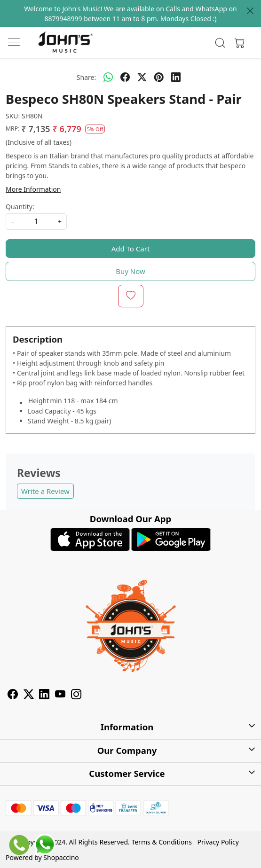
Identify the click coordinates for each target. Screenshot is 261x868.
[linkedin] (176, 77)
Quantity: (20, 207)
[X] (29, 695)
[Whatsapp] (108, 77)
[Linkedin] (44, 695)
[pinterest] (159, 77)
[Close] (250, 11)
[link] (220, 43)
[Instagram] (76, 695)
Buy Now (130, 271)
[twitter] (142, 77)
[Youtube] (60, 695)
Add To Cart (131, 249)
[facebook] (125, 77)
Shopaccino (61, 857)
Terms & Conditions (162, 842)
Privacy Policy (218, 842)
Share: (86, 77)
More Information (33, 189)
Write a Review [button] (45, 491)
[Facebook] (13, 695)
